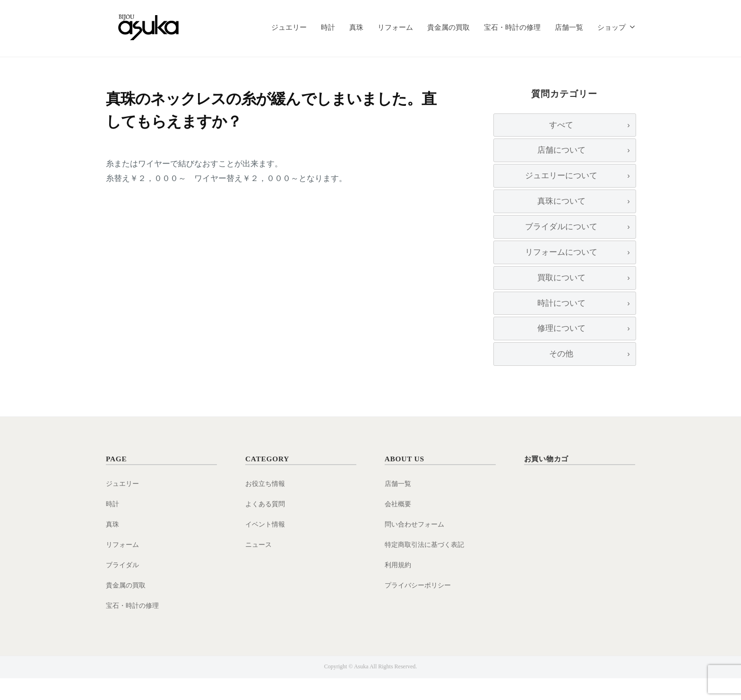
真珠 (356, 27)
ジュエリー (289, 27)
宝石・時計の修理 (512, 27)
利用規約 (399, 586)
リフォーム (395, 27)
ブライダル (124, 586)
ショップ (612, 27)
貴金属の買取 (448, 27)
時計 (328, 27)
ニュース (259, 566)
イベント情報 (267, 546)
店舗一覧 (569, 27)
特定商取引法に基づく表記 (427, 566)
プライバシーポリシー (420, 607)
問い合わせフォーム (417, 546)
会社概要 (399, 526)
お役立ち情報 (267, 506)
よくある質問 (267, 526)
